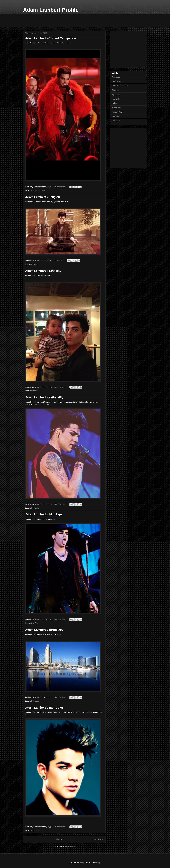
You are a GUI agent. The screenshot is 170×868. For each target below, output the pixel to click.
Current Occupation (39, 190)
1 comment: (59, 261)
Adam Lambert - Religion (43, 197)
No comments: (60, 187)
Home (59, 840)
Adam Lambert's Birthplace (44, 630)
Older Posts (98, 840)
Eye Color (116, 95)
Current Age (117, 81)
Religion (34, 264)
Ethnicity (35, 391)
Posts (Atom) (70, 846)
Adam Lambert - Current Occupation (51, 38)
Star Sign (35, 623)
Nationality (35, 508)
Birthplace (35, 701)
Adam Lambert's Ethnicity (43, 271)
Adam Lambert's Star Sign (44, 514)
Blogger (98, 863)
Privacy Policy (118, 112)
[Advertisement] (72, 20)
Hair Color (35, 830)
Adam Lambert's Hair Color (44, 708)
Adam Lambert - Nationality (44, 397)
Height (115, 103)
